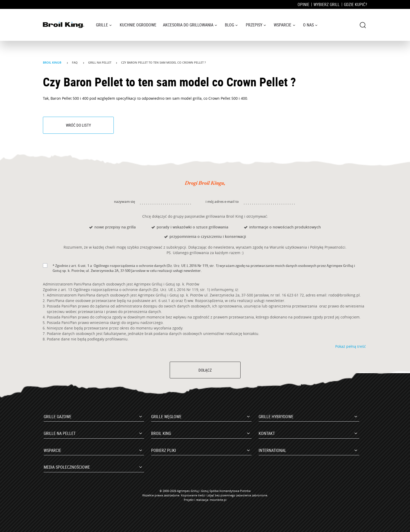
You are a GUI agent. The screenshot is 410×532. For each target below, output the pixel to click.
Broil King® (53, 62)
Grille (102, 25)
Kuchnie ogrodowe (138, 25)
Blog (229, 25)
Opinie (303, 4)
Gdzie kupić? (355, 4)
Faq (75, 62)
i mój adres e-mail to (222, 201)
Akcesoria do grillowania (188, 25)
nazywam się (124, 201)
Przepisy (254, 25)
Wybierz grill (327, 4)
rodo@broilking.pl (344, 295)
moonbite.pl (218, 500)
